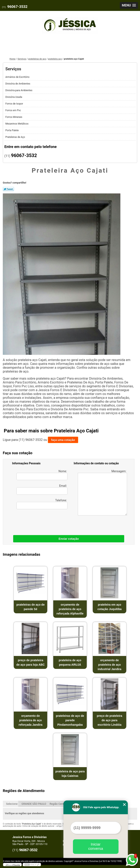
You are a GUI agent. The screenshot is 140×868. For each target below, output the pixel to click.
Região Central (58, 804)
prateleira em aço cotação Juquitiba (110, 607)
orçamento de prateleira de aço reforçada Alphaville (70, 609)
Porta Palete (12, 130)
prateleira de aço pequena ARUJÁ (70, 662)
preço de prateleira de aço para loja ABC (31, 662)
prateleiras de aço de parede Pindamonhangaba (70, 720)
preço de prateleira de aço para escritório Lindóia (110, 720)
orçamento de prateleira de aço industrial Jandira (110, 665)
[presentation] (38, 521)
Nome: (42, 475)
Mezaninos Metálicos (17, 124)
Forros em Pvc (13, 110)
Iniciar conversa (96, 846)
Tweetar (8, 189)
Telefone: (42, 504)
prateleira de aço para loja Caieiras (70, 774)
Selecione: (12, 804)
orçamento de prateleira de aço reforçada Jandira (31, 720)
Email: (42, 489)
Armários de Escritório (18, 77)
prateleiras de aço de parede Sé (30, 607)
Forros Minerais (14, 117)
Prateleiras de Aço (15, 137)
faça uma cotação (63, 440)
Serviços (13, 69)
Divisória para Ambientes (19, 90)
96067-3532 (17, 7)
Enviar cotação (69, 539)
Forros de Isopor (14, 104)
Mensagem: (102, 493)
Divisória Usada (14, 97)
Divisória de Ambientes (18, 84)
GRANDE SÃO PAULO (34, 804)
